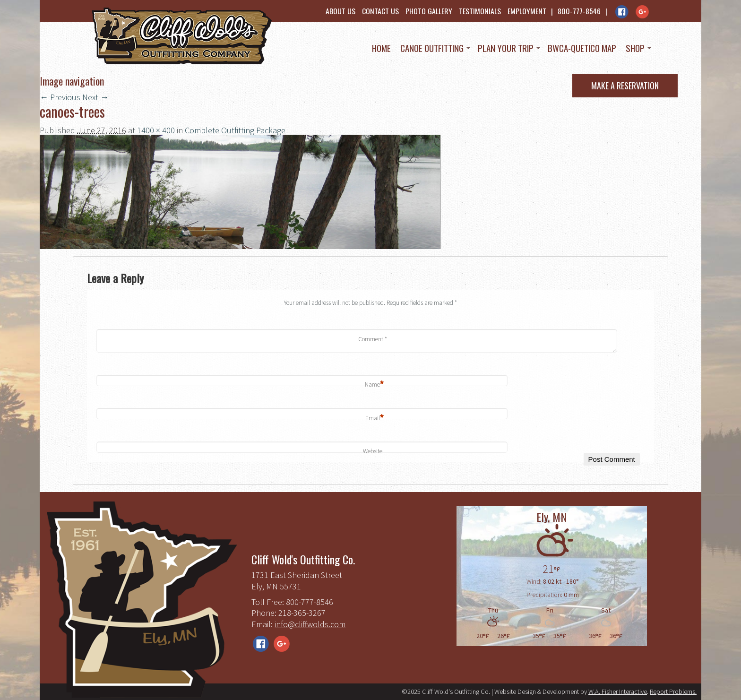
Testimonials (480, 11)
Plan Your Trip (506, 48)
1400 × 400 (156, 130)
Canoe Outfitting (432, 48)
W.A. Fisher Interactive (618, 691)
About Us (340, 11)
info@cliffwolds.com (310, 624)
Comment (373, 339)
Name (374, 385)
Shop (635, 48)
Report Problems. (673, 691)
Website (373, 451)
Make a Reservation (625, 86)
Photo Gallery (429, 11)
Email (375, 419)
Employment (527, 11)
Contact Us (380, 11)
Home (381, 48)
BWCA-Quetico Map (582, 48)
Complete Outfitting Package (235, 130)
